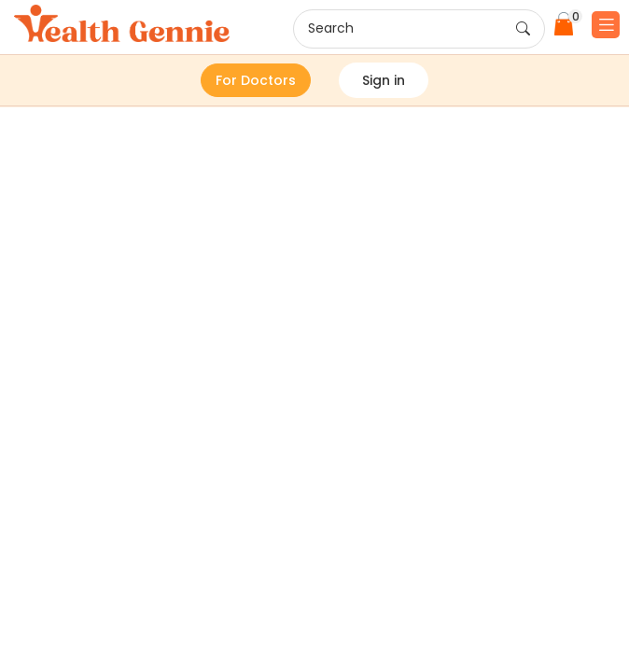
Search (419, 29)
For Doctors (256, 80)
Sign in (384, 80)
